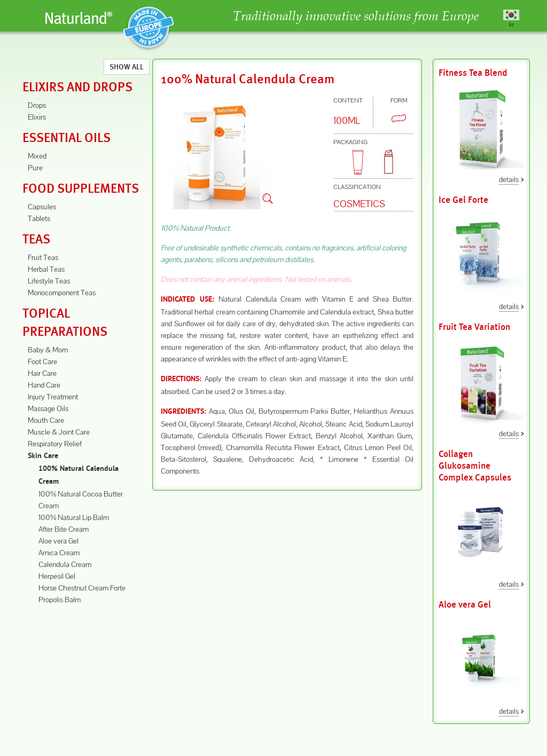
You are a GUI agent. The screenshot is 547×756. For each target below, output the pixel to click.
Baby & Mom (48, 350)
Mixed (37, 156)
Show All (127, 67)
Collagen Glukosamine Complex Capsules (475, 466)
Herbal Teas (46, 269)
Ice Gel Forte (463, 200)
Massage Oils (48, 408)
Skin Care (43, 456)
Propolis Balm (60, 600)
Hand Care (44, 385)
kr (511, 24)
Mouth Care (46, 420)
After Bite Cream (64, 529)
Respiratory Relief (55, 444)
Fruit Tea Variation (474, 327)
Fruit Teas (43, 257)
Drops (37, 105)
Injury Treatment (53, 397)
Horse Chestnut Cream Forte (82, 588)
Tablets (39, 218)
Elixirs (37, 117)
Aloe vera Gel (58, 541)
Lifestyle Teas (49, 281)
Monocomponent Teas (62, 293)
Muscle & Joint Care (59, 432)
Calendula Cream (65, 564)
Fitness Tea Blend (473, 73)
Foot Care (42, 361)
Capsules (42, 207)
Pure (35, 168)
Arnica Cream (59, 553)
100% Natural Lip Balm (74, 517)
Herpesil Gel (57, 576)
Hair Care (42, 373)
